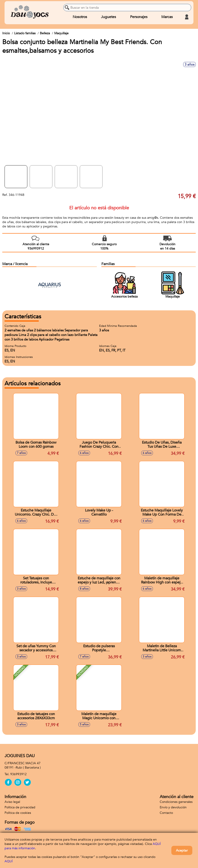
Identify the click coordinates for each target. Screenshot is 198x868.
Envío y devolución (173, 807)
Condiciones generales (176, 802)
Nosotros (80, 17)
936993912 (18, 774)
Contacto (166, 813)
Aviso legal (12, 802)
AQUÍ (9, 861)
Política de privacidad (20, 807)
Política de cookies (18, 813)
